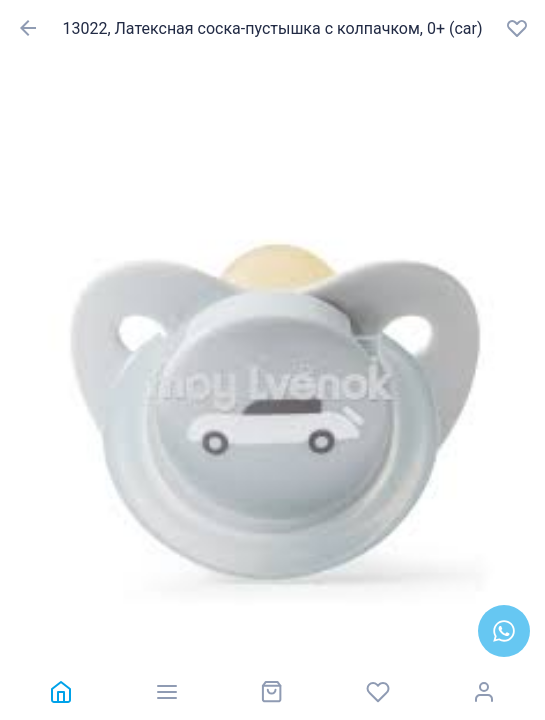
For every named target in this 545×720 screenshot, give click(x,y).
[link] (61, 692)
